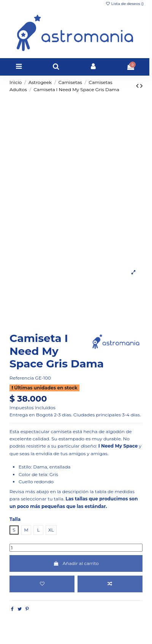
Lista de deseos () (124, 4)
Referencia (22, 378)
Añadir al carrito (76, 563)
